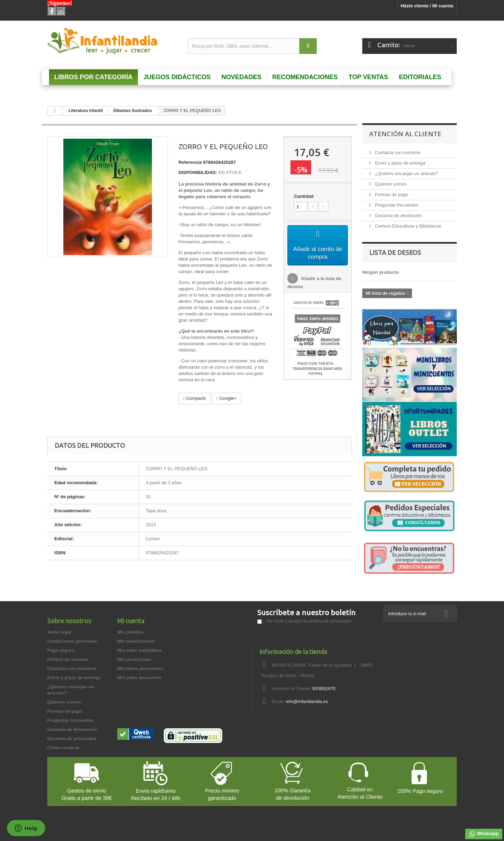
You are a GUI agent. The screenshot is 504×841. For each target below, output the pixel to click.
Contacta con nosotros (397, 152)
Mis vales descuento (139, 678)
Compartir (194, 398)
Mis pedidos (130, 632)
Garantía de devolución (398, 216)
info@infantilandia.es (307, 701)
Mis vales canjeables (140, 650)
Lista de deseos (395, 252)
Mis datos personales (140, 669)
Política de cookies (68, 659)
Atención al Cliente (405, 134)
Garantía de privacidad (72, 739)
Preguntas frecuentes (396, 205)
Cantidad (304, 196)
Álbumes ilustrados (132, 111)
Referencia (190, 162)
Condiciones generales (72, 641)
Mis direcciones (134, 659)
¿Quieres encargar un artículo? (406, 173)
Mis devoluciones (136, 641)
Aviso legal (59, 632)
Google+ (226, 398)
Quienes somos (390, 184)
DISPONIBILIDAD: (198, 172)
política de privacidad (330, 621)
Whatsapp (484, 834)
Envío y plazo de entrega (400, 163)
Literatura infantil (86, 111)
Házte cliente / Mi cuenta (427, 6)
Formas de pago (391, 194)
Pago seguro (61, 650)
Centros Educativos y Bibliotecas (408, 226)
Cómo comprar (63, 748)
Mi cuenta (131, 621)
